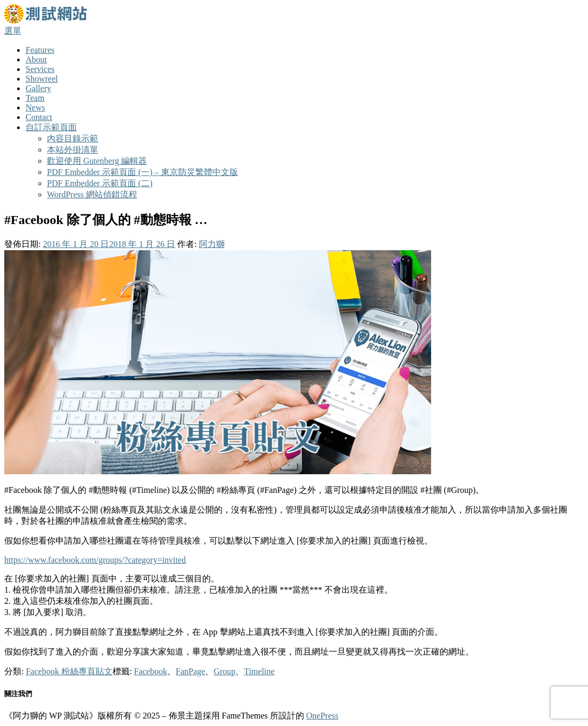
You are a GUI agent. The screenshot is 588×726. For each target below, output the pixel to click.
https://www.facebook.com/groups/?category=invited (95, 560)
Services (40, 69)
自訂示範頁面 (51, 127)
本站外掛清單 (73, 150)
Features (40, 50)
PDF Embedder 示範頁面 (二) (100, 183)
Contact (39, 117)
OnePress (322, 716)
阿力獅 (212, 244)
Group (224, 671)
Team (35, 98)
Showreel (42, 79)
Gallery (38, 88)
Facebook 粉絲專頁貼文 (69, 671)
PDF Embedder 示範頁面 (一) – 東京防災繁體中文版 (142, 172)
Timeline (259, 671)
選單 (13, 31)
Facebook (150, 671)
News (35, 107)
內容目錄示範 (73, 138)
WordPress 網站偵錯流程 (92, 194)
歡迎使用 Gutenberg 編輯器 (97, 161)
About (36, 59)
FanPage (190, 671)
